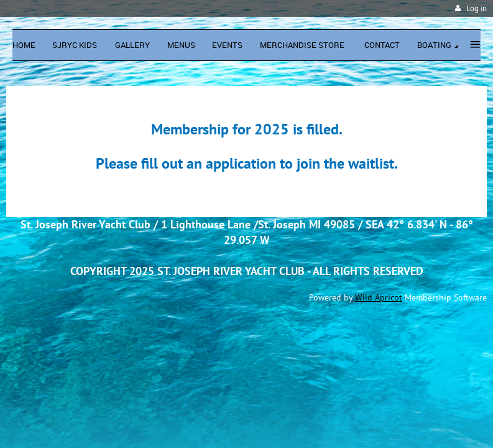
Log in (477, 8)
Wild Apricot (379, 297)
